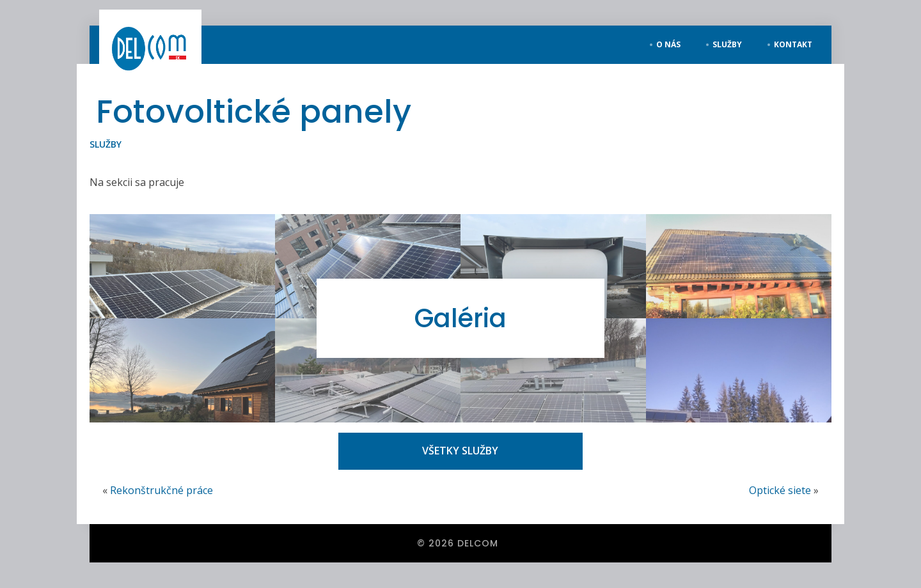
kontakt (793, 44)
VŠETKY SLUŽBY (460, 451)
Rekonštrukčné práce (161, 490)
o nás (668, 44)
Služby (106, 144)
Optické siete (780, 490)
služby (727, 44)
